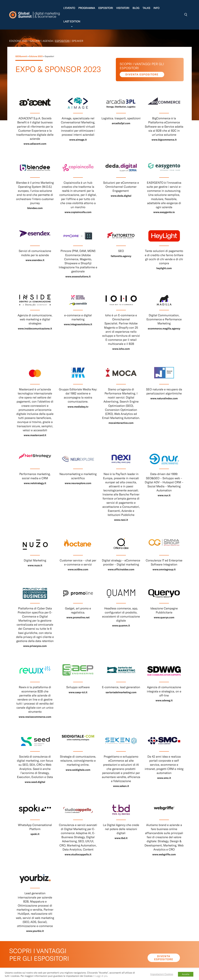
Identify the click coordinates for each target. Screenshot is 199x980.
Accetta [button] (186, 974)
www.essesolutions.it (78, 276)
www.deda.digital (121, 196)
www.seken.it (121, 786)
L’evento (69, 8)
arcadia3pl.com (121, 123)
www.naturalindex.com (164, 398)
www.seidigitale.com (78, 770)
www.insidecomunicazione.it (35, 329)
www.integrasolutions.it (78, 324)
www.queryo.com (164, 617)
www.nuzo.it (35, 565)
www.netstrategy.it (35, 483)
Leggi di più (101, 976)
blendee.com (35, 208)
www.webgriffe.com (164, 854)
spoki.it (35, 834)
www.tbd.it (121, 838)
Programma (87, 8)
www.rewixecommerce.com (35, 717)
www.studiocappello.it (78, 854)
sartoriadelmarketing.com (121, 692)
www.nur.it (164, 495)
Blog (136, 8)
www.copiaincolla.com (78, 212)
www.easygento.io (164, 212)
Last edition (72, 24)
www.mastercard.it (35, 435)
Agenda (48, 41)
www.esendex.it (35, 260)
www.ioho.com (121, 349)
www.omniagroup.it (164, 569)
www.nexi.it (121, 520)
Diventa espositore (142, 74)
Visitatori (123, 8)
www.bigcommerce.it (164, 140)
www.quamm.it (121, 626)
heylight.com (164, 268)
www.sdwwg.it (164, 700)
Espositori (106, 8)
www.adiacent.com (35, 144)
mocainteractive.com (121, 423)
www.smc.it (164, 778)
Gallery (35, 41)
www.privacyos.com (35, 646)
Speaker (77, 41)
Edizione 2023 (18, 41)
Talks (146, 8)
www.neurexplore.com (78, 483)
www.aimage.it (78, 140)
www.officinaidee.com (121, 569)
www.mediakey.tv (78, 407)
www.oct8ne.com (78, 569)
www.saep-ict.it (78, 692)
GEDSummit (21, 56)
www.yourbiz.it (35, 931)
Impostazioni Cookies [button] (162, 974)
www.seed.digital (35, 782)
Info (156, 8)
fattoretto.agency (121, 256)
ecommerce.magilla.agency (164, 329)
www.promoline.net (78, 617)
